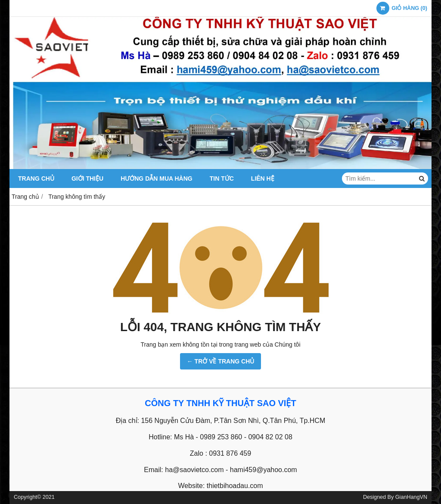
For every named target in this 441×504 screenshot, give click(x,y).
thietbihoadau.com (235, 486)
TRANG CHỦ (36, 178)
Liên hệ (263, 178)
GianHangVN (411, 497)
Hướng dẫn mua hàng (157, 178)
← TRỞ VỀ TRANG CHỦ (221, 361)
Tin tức (222, 178)
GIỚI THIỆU (87, 178)
